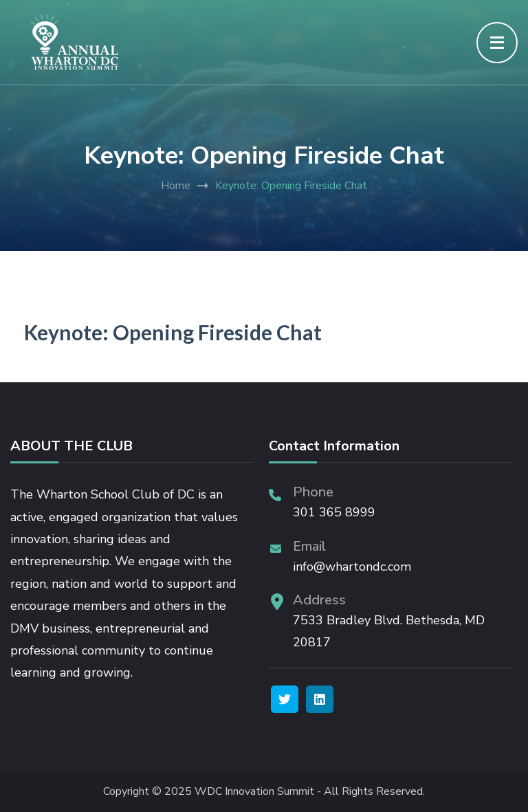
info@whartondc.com (352, 567)
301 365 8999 (334, 512)
